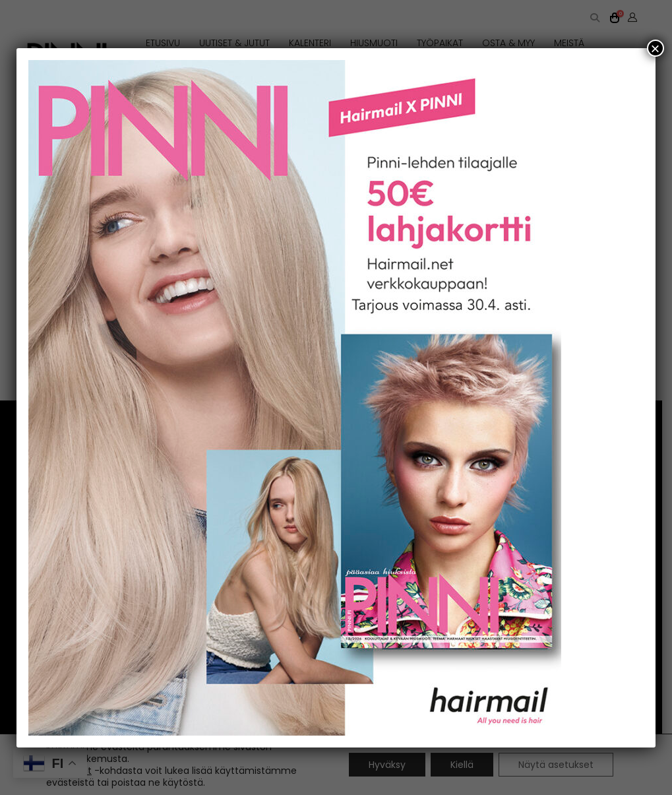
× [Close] (656, 48)
